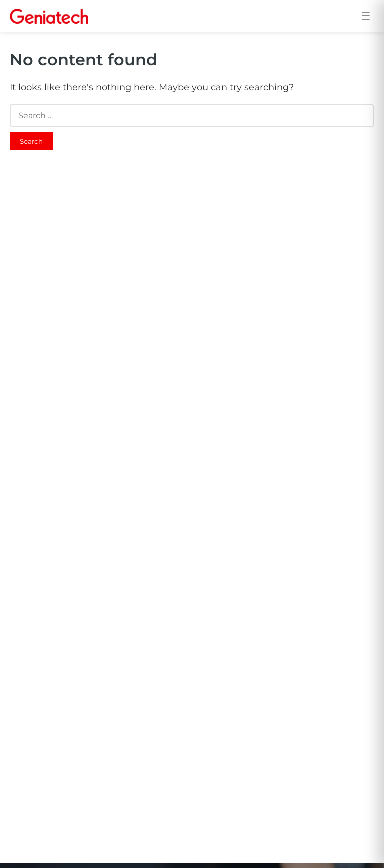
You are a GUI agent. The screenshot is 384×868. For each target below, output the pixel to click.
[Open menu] (366, 16)
